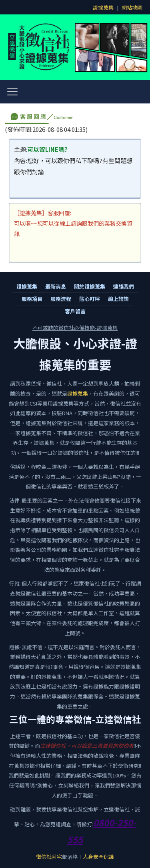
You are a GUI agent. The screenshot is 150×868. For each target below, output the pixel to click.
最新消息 (56, 286)
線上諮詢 (118, 299)
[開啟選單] (12, 92)
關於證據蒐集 (90, 286)
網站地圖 (132, 7)
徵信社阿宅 (49, 857)
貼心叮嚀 (90, 299)
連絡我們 (124, 286)
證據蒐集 (103, 7)
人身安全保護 (98, 857)
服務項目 (32, 299)
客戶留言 (75, 311)
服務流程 (61, 299)
